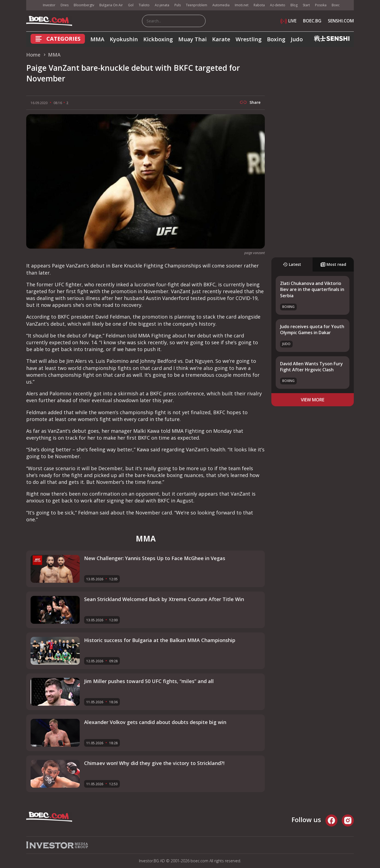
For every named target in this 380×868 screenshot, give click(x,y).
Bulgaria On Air (111, 5)
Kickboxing (158, 39)
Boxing (276, 39)
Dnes (65, 5)
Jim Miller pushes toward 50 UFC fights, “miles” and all (149, 681)
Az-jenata (162, 5)
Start (306, 5)
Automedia (221, 5)
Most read (333, 264)
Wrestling (249, 39)
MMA (97, 39)
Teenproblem (197, 5)
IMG (33, 5)
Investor (49, 5)
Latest (292, 264)
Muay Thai (192, 39)
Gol (131, 5)
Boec (336, 5)
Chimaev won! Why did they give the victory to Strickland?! (154, 763)
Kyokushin (124, 39)
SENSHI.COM (341, 21)
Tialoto (144, 5)
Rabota (259, 5)
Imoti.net (242, 5)
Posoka (321, 5)
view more (313, 400)
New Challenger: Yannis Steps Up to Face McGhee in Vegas (155, 558)
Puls (178, 5)
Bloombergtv (84, 5)
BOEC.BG (312, 21)
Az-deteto (278, 5)
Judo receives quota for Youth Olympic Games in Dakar (312, 329)
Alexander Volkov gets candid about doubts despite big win (155, 722)
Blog (294, 5)
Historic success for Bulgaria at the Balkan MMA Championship (160, 640)
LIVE (288, 21)
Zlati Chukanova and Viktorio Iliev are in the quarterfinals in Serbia (312, 289)
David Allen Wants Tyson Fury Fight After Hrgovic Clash (311, 367)
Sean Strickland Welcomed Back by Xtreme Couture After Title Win (164, 599)
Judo (297, 39)
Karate (221, 39)
